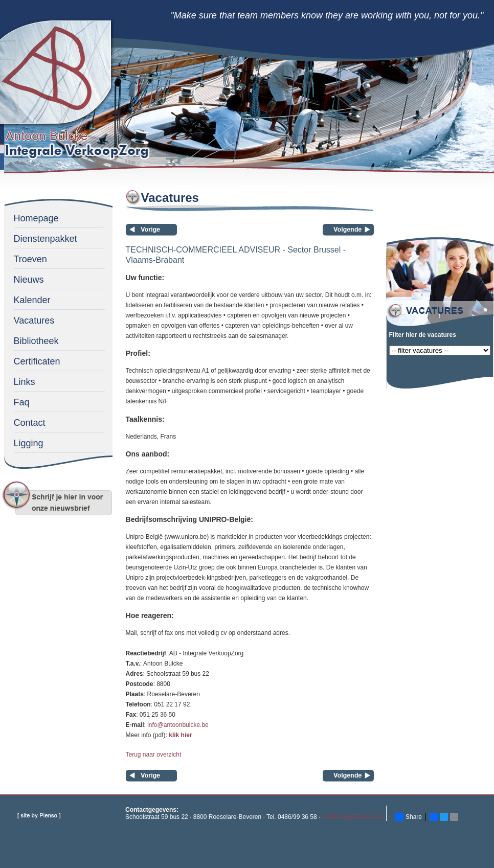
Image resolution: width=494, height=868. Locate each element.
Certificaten (37, 361)
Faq (22, 402)
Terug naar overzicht (154, 755)
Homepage (36, 218)
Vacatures (34, 321)
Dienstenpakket (46, 239)
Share (409, 817)
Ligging (29, 443)
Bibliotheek (36, 341)
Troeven (30, 259)
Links (25, 382)
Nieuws (29, 280)
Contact (30, 423)
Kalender (32, 300)
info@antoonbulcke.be (178, 725)
